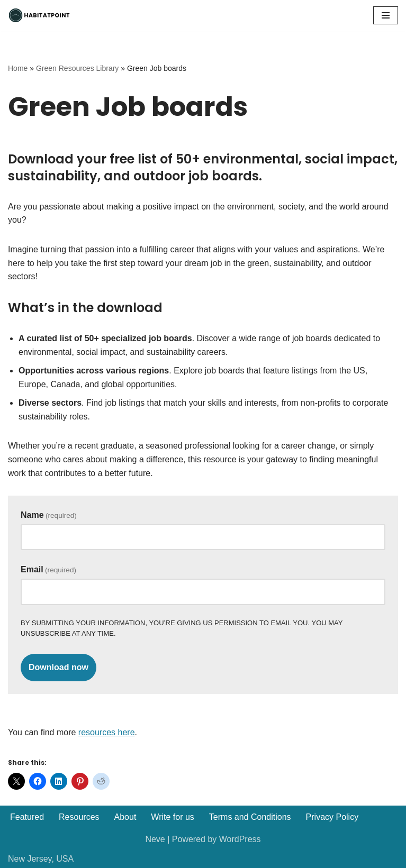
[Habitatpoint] (40, 15)
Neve (155, 839)
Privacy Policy (332, 817)
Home (18, 68)
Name (49, 515)
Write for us (173, 817)
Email (48, 569)
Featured (27, 817)
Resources (79, 817)
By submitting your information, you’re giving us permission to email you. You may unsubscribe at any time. (182, 628)
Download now (58, 667)
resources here (107, 732)
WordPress (240, 839)
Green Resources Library (77, 68)
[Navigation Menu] (386, 15)
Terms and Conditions (250, 817)
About (125, 817)
